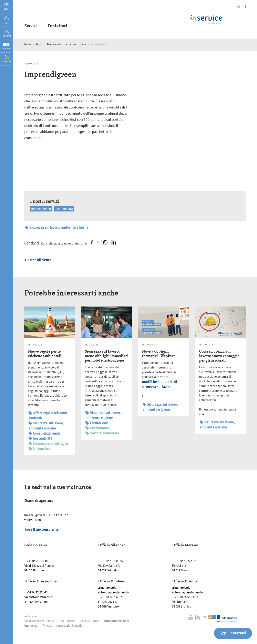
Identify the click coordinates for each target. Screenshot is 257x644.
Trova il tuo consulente (41, 529)
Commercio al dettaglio (48, 444)
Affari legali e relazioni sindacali (48, 415)
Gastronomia (97, 428)
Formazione (97, 423)
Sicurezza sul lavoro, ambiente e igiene (57, 227)
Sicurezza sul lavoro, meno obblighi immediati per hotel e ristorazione (106, 356)
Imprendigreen (41, 209)
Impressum (32, 626)
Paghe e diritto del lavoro (61, 44)
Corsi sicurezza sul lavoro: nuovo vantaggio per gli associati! (219, 356)
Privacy (47, 626)
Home (28, 44)
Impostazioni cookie (69, 626)
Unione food (40, 449)
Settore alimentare (102, 433)
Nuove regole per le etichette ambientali (45, 354)
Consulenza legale (44, 433)
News (83, 44)
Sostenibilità (64, 209)
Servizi (30, 26)
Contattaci (57, 26)
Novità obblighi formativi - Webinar (158, 354)
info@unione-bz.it (117, 621)
